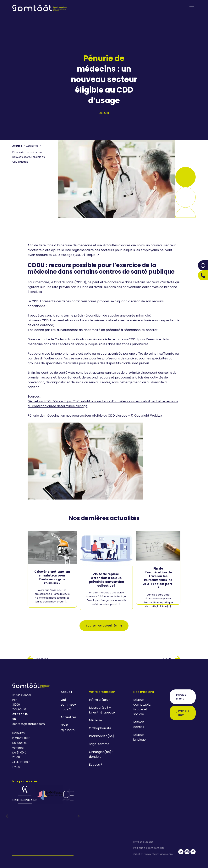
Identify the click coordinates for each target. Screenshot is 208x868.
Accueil (17, 146)
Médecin (95, 720)
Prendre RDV (183, 713)
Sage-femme (99, 744)
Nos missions (144, 692)
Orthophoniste (100, 728)
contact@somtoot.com (22, 724)
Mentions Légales (143, 842)
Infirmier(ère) (99, 700)
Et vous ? (96, 765)
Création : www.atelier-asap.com (153, 854)
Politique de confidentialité (149, 848)
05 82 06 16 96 (20, 717)
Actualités (32, 146)
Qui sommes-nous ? (68, 705)
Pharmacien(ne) (102, 736)
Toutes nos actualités (104, 626)
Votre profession (102, 692)
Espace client (181, 697)
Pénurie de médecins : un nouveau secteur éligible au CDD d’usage (78, 416)
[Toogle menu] (192, 8)
